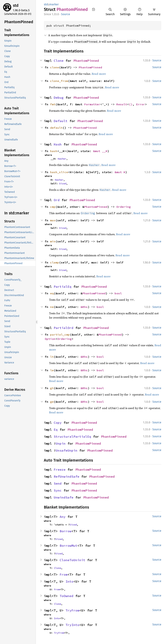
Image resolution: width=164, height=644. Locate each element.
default (56, 128)
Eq (56, 430)
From (64, 574)
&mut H (120, 172)
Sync (58, 490)
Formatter (92, 104)
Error (141, 104)
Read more (99, 74)
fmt (53, 104)
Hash (58, 144)
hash (54, 151)
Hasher (62, 159)
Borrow (66, 531)
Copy (58, 423)
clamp (55, 262)
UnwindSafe (64, 497)
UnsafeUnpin (67, 450)
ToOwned (67, 596)
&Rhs (84, 307)
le (52, 370)
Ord (57, 200)
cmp (53, 207)
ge (52, 402)
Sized (63, 183)
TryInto (72, 625)
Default (61, 121)
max (53, 220)
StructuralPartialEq (72, 437)
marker (54, 4)
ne (52, 307)
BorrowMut (68, 546)
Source (66, 14)
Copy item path (94, 9)
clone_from (59, 81)
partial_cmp (60, 334)
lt (52, 357)
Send (58, 483)
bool (118, 293)
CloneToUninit (72, 560)
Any (63, 517)
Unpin (61, 443)
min (53, 241)
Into (69, 581)
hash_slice (59, 172)
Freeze (60, 470)
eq (52, 293)
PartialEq (63, 287)
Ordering (124, 207)
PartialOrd (64, 328)
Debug (59, 98)
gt (52, 388)
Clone (59, 61)
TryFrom (72, 610)
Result (122, 104)
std (16, 5)
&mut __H (100, 151)
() (131, 104)
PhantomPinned (86, 61)
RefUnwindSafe (67, 476)
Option (50, 339)
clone (55, 67)
